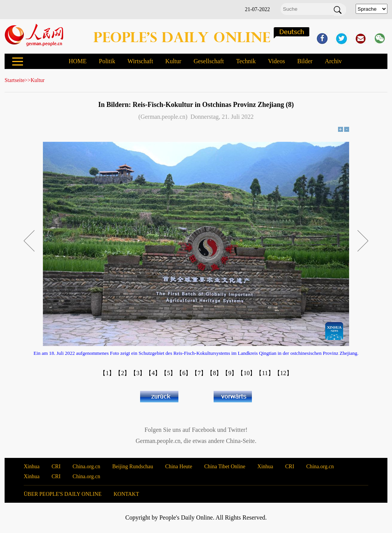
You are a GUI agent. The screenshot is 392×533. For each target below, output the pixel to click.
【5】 (168, 373)
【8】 (214, 373)
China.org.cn (87, 467)
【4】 (153, 373)
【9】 (230, 373)
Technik (246, 61)
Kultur (173, 61)
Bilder (305, 61)
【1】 (107, 373)
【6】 (184, 373)
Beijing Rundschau (133, 467)
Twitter (237, 430)
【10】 (247, 373)
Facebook (204, 430)
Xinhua (32, 467)
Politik (107, 61)
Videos (276, 61)
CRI (56, 467)
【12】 (283, 373)
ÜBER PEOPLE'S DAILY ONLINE (63, 494)
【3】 (138, 373)
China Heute (179, 467)
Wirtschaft (140, 61)
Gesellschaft (209, 61)
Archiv (333, 61)
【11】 (265, 373)
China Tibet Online (225, 467)
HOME (78, 61)
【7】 (199, 373)
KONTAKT (127, 494)
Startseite (15, 80)
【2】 (122, 373)
